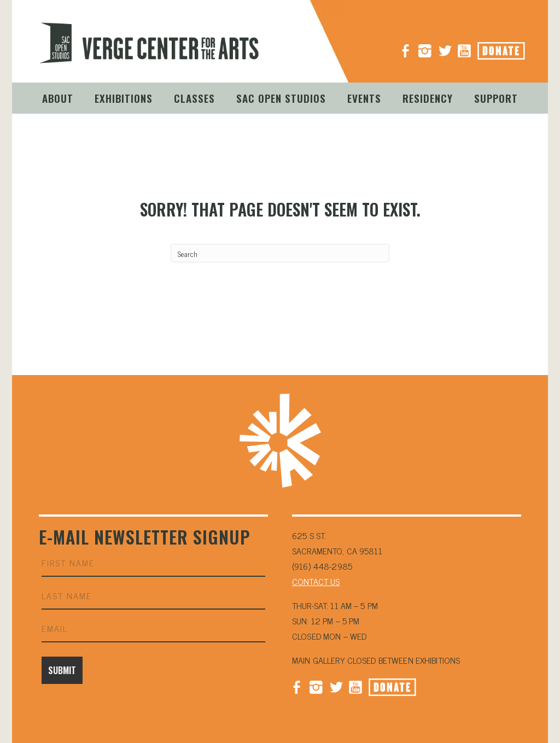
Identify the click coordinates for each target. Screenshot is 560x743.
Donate (514, 48)
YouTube (464, 46)
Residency (428, 98)
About (58, 98)
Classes (194, 98)
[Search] (280, 253)
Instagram (425, 46)
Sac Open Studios (281, 98)
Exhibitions (124, 98)
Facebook (296, 686)
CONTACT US (316, 581)
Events (364, 98)
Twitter (336, 686)
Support (496, 98)
